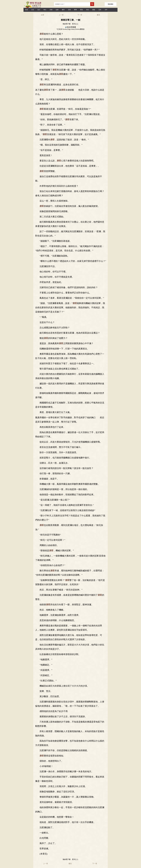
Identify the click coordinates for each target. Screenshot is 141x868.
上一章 (61, 15)
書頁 (98, 15)
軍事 (75, 10)
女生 (33, 10)
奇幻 (45, 10)
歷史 (82, 10)
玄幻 (39, 10)
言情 (69, 10)
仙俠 (57, 10)
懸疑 (94, 10)
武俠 (51, 10)
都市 (63, 10)
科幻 (88, 10)
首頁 (27, 10)
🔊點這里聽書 (70, 27)
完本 (100, 10)
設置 (43, 15)
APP (106, 10)
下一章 (80, 15)
